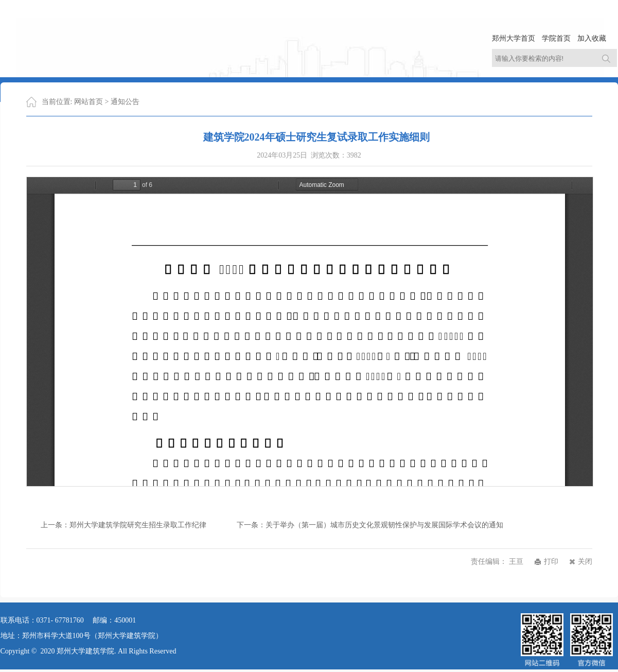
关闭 (585, 562)
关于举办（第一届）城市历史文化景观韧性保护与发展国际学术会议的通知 (384, 525)
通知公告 (125, 102)
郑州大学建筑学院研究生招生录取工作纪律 (138, 525)
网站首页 (89, 102)
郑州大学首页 (514, 38)
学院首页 (556, 38)
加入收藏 (592, 38)
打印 (551, 562)
